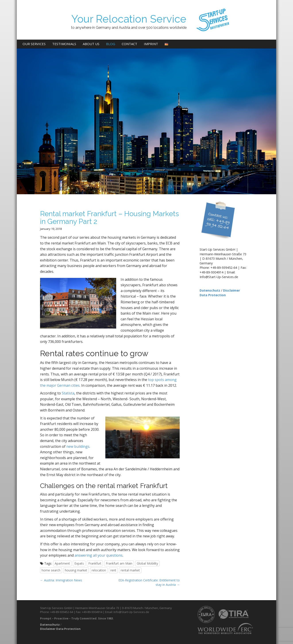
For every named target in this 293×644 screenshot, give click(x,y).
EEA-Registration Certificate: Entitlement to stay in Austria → (149, 582)
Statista (68, 393)
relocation (99, 570)
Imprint (151, 44)
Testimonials (64, 44)
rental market (130, 570)
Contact (129, 44)
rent (113, 570)
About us (91, 44)
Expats (79, 563)
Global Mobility (147, 563)
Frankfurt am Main (119, 563)
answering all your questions (99, 555)
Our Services (34, 44)
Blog (111, 44)
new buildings (78, 446)
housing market (76, 570)
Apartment (62, 563)
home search (51, 570)
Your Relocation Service (129, 19)
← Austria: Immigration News (61, 580)
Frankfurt (95, 563)
